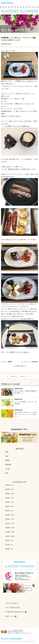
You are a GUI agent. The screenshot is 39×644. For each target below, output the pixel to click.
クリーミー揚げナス (28, 81)
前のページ (15, 376)
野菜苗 (10, 362)
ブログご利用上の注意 (12, 608)
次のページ (24, 376)
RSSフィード (11, 616)
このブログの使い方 (12, 603)
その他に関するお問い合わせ (16, 612)
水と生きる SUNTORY (12, 639)
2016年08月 (35, 362)
